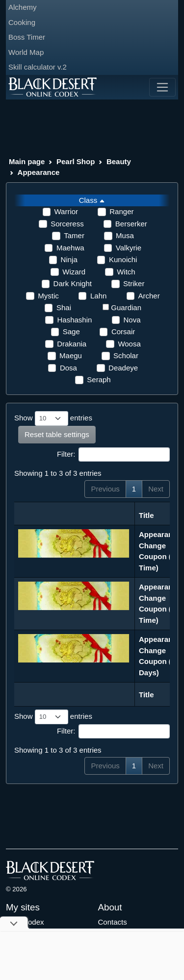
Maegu (71, 355)
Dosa (68, 368)
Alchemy (23, 7)
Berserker (131, 224)
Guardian (126, 307)
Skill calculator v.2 (38, 67)
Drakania (72, 344)
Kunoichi (123, 259)
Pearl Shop (76, 161)
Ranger (121, 211)
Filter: (113, 455)
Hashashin (74, 320)
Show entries (53, 418)
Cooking (22, 22)
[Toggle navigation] (162, 87)
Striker (134, 283)
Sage (71, 331)
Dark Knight (73, 283)
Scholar (126, 355)
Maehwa (70, 248)
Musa (125, 235)
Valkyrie (129, 248)
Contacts (113, 922)
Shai (64, 307)
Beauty (119, 161)
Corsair (123, 331)
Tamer (74, 235)
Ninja (69, 259)
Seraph (99, 380)
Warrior (66, 211)
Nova (132, 320)
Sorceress (67, 224)
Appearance (39, 172)
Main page (27, 161)
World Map (26, 52)
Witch (126, 272)
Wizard (74, 272)
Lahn (98, 296)
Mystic (48, 296)
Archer (149, 296)
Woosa (129, 344)
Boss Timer (27, 37)
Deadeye (123, 368)
